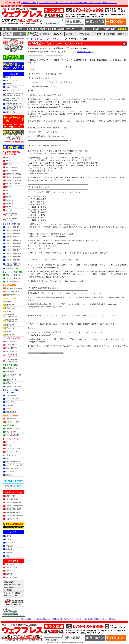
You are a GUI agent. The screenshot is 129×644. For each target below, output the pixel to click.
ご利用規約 (8, 590)
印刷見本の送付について (13, 104)
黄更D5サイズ (10, 325)
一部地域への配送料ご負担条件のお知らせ (14, 108)
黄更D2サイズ (10, 335)
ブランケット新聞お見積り (14, 506)
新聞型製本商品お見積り (13, 509)
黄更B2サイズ (10, 311)
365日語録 (9, 549)
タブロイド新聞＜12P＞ (13, 240)
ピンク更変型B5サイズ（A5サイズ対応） (13, 356)
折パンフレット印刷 (12, 422)
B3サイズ (8, 164)
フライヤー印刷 (10, 395)
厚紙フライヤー (10, 445)
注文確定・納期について (13, 87)
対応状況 (8, 539)
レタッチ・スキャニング (13, 465)
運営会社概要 (9, 582)
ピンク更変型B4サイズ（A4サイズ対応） (13, 361)
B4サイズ (8, 161)
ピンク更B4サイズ (11, 345)
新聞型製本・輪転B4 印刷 (14, 288)
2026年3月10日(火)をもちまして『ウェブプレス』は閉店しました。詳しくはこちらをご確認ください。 (69, 3)
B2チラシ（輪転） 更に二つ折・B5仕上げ (13, 214)
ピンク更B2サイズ (11, 351)
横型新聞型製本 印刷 (12, 295)
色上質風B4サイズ (11, 372)
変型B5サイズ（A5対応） (14, 174)
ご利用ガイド (56, 619)
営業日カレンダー (11, 80)
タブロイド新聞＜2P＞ (13, 227)
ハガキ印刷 (9, 405)
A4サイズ (8, 207)
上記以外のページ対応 (13, 268)
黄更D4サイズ (10, 328)
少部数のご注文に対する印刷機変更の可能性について (14, 100)
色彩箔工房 (9, 574)
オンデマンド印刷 (10, 439)
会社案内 (112, 619)
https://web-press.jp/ (85, 52)
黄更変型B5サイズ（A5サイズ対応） (11, 316)
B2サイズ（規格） (11, 171)
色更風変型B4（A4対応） (14, 387)
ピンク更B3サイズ (11, 348)
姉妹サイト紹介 (10, 112)
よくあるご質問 (91, 619)
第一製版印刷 (66, 643)
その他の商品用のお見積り (14, 516)
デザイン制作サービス (13, 462)
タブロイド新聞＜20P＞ (13, 250)
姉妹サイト (14, 561)
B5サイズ (8, 157)
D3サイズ (8, 194)
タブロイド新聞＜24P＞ (13, 253)
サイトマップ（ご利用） (12, 593)
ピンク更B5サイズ (11, 341)
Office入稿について (12, 468)
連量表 (7, 556)
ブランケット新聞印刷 (12, 272)
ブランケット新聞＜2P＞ (13, 275)
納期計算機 (9, 84)
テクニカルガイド (68, 619)
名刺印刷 (8, 409)
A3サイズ (8, 210)
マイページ (18, 619)
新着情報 (8, 77)
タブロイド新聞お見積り (13, 502)
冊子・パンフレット (11, 415)
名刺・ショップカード (13, 452)
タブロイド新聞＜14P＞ (13, 243)
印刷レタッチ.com (11, 577)
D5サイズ (8, 187)
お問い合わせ (103, 619)
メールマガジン (54, 39)
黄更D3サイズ (10, 332)
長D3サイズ (9, 204)
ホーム (26, 619)
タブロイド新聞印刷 (11, 224)
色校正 (7, 458)
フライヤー (9, 442)
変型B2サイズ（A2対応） (14, 184)
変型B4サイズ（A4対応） (14, 177)
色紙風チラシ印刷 (10, 365)
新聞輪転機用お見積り (13, 512)
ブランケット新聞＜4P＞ (13, 278)
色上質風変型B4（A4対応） (13, 376)
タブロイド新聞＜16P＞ (13, 247)
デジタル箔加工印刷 (12, 435)
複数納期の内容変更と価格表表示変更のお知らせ (14, 95)
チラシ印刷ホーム (35, 39)
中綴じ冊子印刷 (10, 419)
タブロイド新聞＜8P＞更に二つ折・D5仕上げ (13, 264)
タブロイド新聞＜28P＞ (13, 257)
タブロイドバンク (11, 567)
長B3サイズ (9, 200)
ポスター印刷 (10, 402)
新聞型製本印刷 (9, 285)
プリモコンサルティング (13, 564)
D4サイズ (8, 190)
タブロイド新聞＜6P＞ (13, 234)
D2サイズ (8, 197)
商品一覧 (32, 619)
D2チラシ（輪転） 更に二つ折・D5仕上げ (13, 219)
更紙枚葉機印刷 (10, 412)
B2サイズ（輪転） (11, 167)
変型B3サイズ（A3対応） (14, 180)
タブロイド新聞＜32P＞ (13, 260)
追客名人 (8, 571)
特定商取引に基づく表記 (12, 585)
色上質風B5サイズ (11, 368)
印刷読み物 (9, 546)
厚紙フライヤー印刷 (12, 399)
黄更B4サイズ (10, 305)
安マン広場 (9, 543)
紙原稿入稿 (9, 475)
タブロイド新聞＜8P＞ (13, 237)
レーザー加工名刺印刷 (13, 429)
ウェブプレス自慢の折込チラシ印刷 (11, 153)
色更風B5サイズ (10, 380)
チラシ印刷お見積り (12, 499)
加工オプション (10, 472)
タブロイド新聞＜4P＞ (13, 230)
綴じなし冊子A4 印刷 (12, 292)
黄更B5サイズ (10, 302)
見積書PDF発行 (10, 496)
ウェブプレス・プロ (12, 519)
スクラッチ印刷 (10, 432)
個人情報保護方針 (10, 587)
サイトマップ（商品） (12, 596)
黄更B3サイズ (10, 308)
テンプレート (80, 619)
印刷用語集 (9, 552)
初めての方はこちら (44, 619)
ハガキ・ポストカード (13, 448)
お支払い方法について (13, 90)
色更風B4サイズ (10, 383)
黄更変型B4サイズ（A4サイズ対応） (11, 321)
